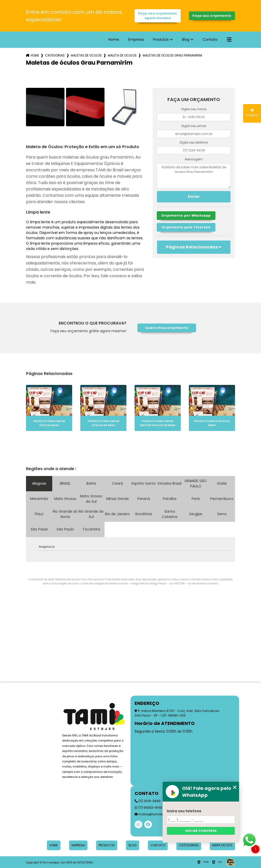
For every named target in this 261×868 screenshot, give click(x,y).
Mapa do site (222, 845)
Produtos (161, 39)
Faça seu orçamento (212, 16)
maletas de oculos (86, 55)
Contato (210, 39)
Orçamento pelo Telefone (186, 227)
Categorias (55, 55)
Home (114, 39)
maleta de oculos (122, 55)
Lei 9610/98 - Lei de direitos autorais (194, 584)
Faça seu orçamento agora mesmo (158, 16)
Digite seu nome (194, 109)
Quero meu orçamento (167, 328)
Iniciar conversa (201, 831)
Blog (186, 39)
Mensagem (194, 159)
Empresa (136, 39)
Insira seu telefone (184, 811)
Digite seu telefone (194, 142)
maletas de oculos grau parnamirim (172, 55)
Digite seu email (194, 126)
